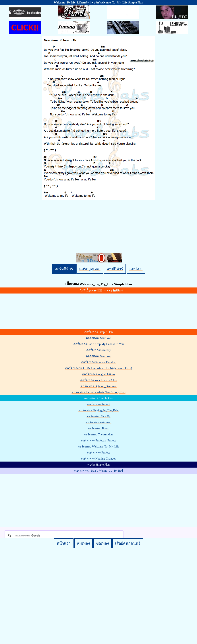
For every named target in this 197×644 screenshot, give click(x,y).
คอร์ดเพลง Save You (98, 338)
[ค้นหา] (63, 536)
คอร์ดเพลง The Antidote (98, 434)
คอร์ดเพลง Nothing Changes (98, 459)
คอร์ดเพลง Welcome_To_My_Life (98, 446)
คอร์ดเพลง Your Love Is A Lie (99, 380)
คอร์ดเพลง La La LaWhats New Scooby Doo (98, 392)
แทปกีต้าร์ (115, 269)
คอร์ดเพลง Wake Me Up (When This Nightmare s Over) (99, 368)
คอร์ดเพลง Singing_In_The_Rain (98, 410)
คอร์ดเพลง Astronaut (98, 422)
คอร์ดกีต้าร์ (64, 269)
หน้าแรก (64, 543)
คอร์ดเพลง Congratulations (98, 374)
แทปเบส (136, 269)
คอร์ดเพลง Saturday (99, 350)
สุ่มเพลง (83, 543)
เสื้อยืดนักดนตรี (128, 543)
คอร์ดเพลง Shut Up (99, 416)
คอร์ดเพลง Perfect (98, 404)
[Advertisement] (99, 500)
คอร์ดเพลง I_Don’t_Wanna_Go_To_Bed (98, 471)
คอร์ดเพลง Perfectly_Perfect (98, 440)
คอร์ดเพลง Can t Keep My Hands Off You (98, 344)
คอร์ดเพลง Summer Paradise (98, 362)
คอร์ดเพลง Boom (98, 428)
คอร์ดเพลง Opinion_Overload (98, 386)
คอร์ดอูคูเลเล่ (90, 269)
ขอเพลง (103, 543)
